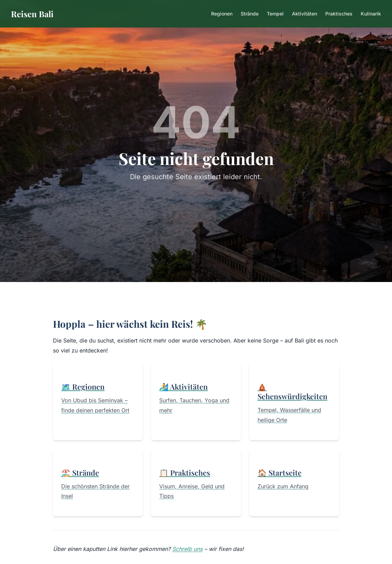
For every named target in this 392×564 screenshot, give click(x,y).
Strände (250, 14)
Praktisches (339, 14)
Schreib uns (187, 549)
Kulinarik (371, 14)
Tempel (275, 14)
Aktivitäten (304, 14)
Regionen (222, 14)
